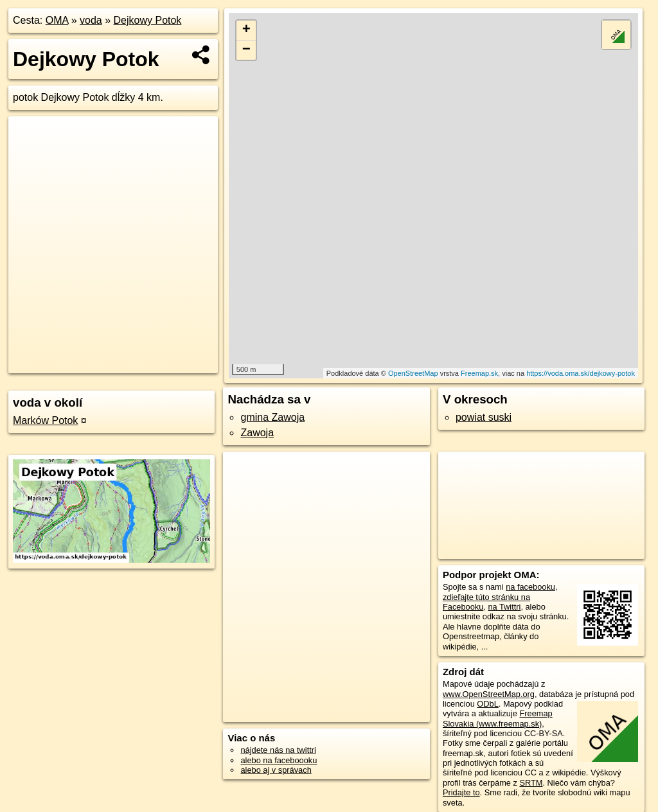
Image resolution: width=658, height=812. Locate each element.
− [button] (246, 50)
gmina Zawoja (272, 417)
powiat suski (484, 417)
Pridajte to (461, 792)
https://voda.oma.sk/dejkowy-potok (581, 373)
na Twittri (504, 607)
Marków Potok (45, 420)
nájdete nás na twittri (278, 750)
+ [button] (246, 30)
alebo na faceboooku (279, 760)
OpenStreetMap (413, 373)
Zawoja (257, 433)
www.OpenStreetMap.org (489, 694)
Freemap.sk (479, 373)
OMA (57, 20)
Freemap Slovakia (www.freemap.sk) (498, 718)
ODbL (487, 704)
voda (91, 20)
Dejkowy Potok (148, 20)
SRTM (531, 783)
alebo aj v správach (276, 770)
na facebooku (530, 587)
